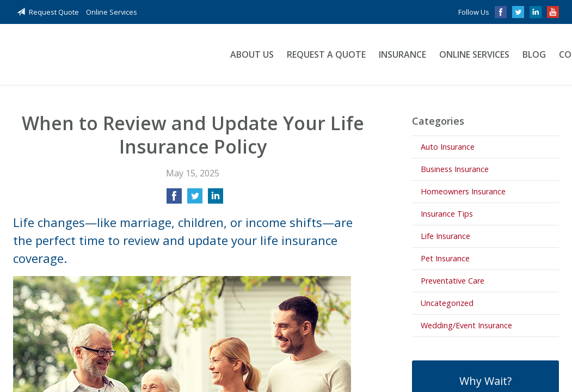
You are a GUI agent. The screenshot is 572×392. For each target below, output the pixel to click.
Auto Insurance (448, 147)
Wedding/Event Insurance (466, 325)
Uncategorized (447, 303)
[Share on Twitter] (195, 199)
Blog (534, 54)
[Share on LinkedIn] (216, 199)
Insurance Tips (447, 214)
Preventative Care (453, 281)
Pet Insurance (445, 258)
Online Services (112, 12)
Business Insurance (455, 169)
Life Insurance (445, 236)
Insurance (402, 54)
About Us (252, 54)
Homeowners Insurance (463, 191)
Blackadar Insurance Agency (110, 55)
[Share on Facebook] (174, 199)
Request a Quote (326, 54)
